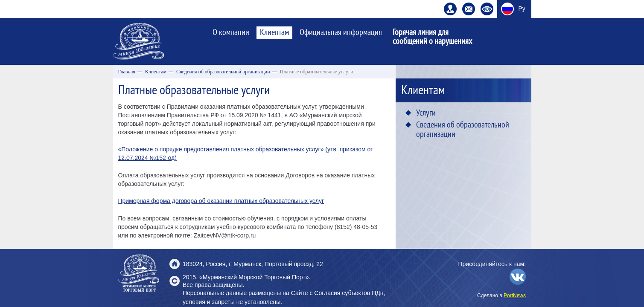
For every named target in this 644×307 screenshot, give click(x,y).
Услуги (426, 113)
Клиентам (274, 32)
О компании (231, 32)
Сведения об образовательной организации (223, 72)
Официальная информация (341, 32)
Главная (127, 72)
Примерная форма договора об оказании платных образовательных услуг (221, 201)
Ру (522, 9)
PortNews (515, 295)
